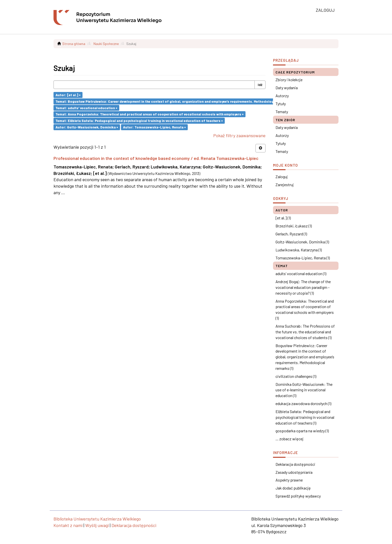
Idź (260, 85)
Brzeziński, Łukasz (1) (294, 226)
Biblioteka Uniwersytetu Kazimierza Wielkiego (97, 519)
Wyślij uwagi (97, 525)
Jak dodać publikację (293, 488)
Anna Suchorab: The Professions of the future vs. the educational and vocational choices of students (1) (305, 332)
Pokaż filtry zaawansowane (239, 135)
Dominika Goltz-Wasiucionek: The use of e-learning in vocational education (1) (304, 390)
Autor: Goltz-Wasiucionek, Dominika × (87, 127)
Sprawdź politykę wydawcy (298, 496)
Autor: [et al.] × (68, 95)
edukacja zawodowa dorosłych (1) (303, 403)
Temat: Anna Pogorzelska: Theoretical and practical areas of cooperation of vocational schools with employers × (149, 114)
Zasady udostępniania (294, 472)
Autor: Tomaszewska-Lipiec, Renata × (154, 127)
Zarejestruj (285, 185)
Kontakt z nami (68, 525)
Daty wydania (287, 88)
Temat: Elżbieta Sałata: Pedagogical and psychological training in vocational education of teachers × (139, 121)
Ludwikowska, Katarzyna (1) (299, 250)
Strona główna (74, 44)
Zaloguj (282, 177)
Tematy (282, 112)
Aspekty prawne (289, 480)
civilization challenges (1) (296, 376)
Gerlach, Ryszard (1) (291, 234)
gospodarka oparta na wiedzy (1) (302, 431)
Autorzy (282, 96)
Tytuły (281, 104)
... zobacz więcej (289, 439)
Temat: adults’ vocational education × (86, 108)
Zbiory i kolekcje (289, 80)
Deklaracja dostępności (295, 464)
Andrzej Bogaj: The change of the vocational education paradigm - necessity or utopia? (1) (303, 287)
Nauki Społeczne (106, 44)
